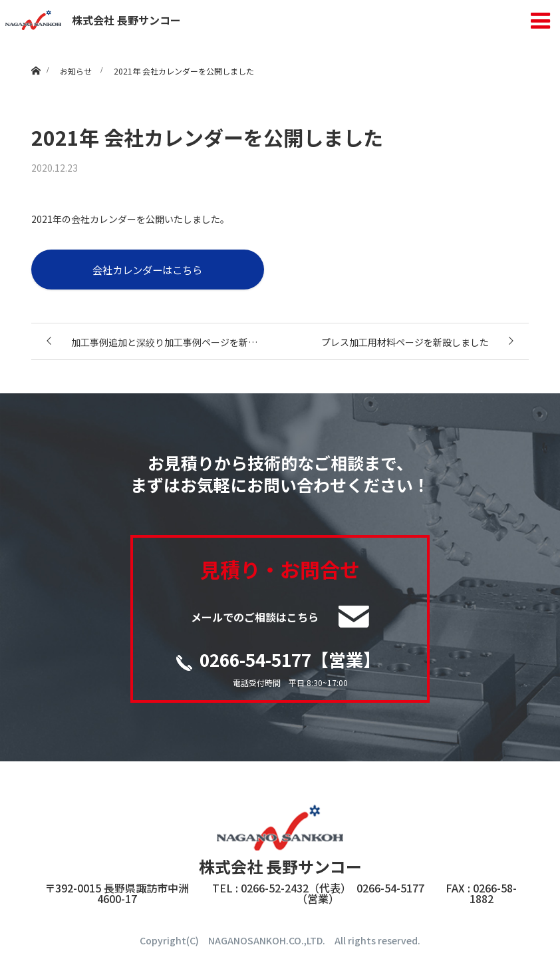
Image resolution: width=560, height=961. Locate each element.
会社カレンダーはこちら (147, 270)
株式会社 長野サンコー (93, 20)
